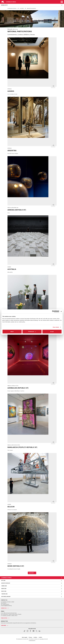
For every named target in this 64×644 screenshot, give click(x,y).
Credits (40, 637)
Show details (56, 327)
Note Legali (25, 637)
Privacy (30, 637)
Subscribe (4, 625)
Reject (12, 331)
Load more (31, 573)
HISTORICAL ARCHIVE (6, 597)
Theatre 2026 (4, 594)
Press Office (4, 618)
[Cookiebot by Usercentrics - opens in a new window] (53, 311)
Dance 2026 (4, 588)
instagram (28, 632)
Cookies (35, 637)
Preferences (32, 331)
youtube (33, 632)
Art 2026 (3, 580)
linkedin (39, 632)
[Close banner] (61, 311)
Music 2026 (4, 591)
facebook (31, 632)
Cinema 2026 (4, 586)
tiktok (25, 632)
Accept (52, 331)
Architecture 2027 (6, 583)
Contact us (4, 608)
